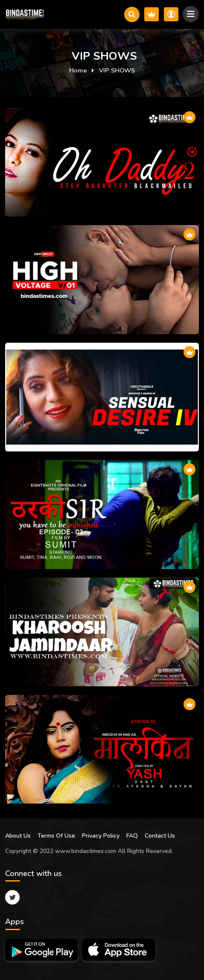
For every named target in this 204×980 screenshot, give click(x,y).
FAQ (132, 836)
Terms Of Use (56, 836)
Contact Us (160, 836)
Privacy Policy (101, 836)
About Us (18, 836)
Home (78, 70)
